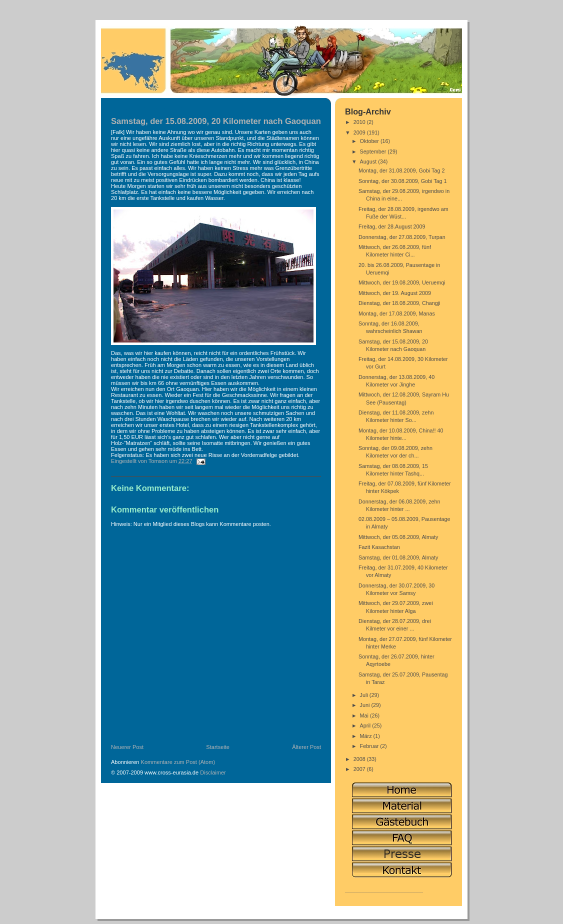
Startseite (218, 747)
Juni (366, 705)
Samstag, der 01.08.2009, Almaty (398, 557)
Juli (365, 695)
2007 (360, 769)
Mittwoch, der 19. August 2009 (395, 293)
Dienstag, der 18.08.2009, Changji (399, 303)
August (369, 161)
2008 (360, 759)
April (366, 725)
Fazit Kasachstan (379, 547)
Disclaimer (213, 772)
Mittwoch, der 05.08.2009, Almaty (398, 537)
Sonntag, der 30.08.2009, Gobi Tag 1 (403, 181)
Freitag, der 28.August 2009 (392, 226)
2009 (360, 132)
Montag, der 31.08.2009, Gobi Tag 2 (401, 170)
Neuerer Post (127, 747)
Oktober (370, 141)
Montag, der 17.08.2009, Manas (397, 313)
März (367, 736)
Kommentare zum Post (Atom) (178, 762)
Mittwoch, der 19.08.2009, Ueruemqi (402, 282)
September (374, 151)
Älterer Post (306, 747)
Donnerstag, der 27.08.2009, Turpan (402, 237)
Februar (370, 746)
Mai (365, 715)
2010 (360, 122)
